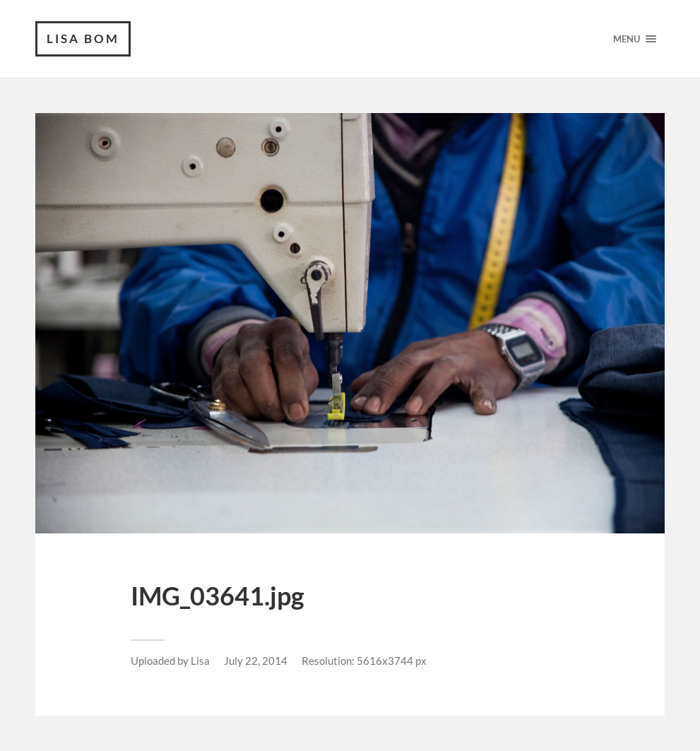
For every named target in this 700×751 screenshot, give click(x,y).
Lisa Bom (83, 39)
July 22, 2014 (256, 661)
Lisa (200, 661)
